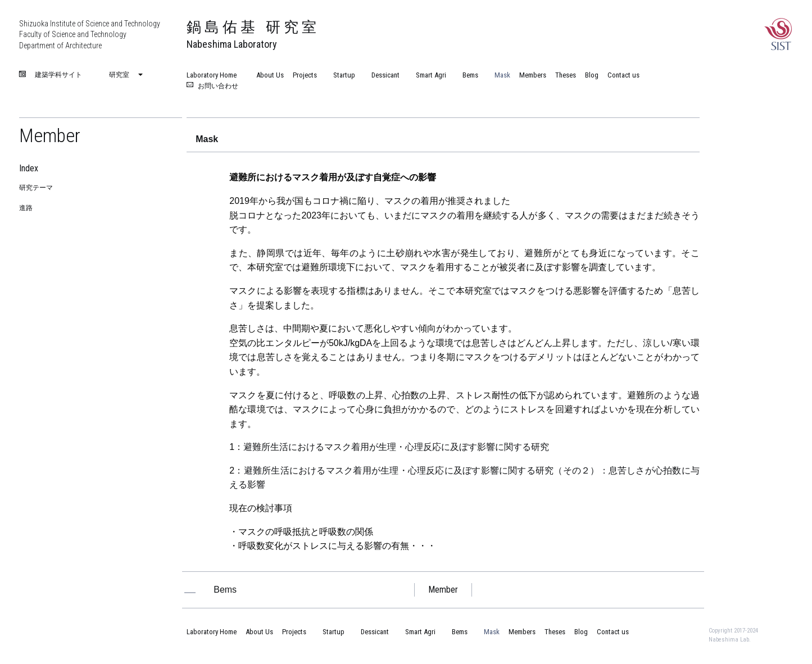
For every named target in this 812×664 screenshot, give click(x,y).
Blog (592, 75)
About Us (270, 75)
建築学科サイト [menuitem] (58, 75)
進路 (26, 208)
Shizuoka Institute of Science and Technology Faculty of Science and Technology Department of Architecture (90, 35)
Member (50, 135)
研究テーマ (36, 188)
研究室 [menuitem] (119, 75)
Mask (499, 75)
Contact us (623, 75)
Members (533, 75)
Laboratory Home (212, 75)
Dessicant (382, 75)
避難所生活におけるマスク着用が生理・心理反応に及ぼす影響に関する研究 (396, 447)
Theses (566, 75)
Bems (467, 75)
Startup (341, 75)
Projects (305, 75)
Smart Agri (427, 75)
